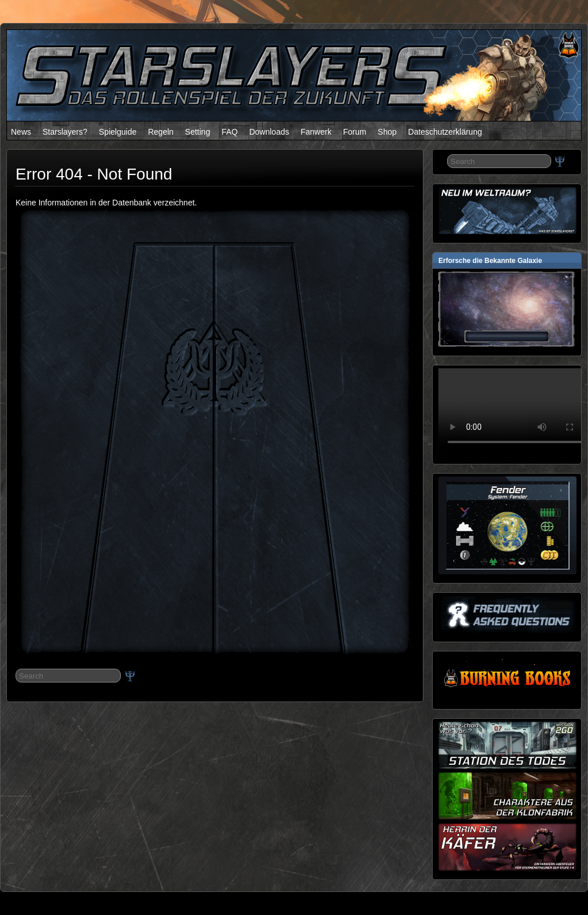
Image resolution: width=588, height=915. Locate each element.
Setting (198, 132)
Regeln (161, 132)
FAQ (230, 132)
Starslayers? (65, 132)
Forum (354, 132)
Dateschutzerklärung (445, 132)
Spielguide (118, 132)
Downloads (269, 132)
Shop (387, 132)
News (21, 132)
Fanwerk (316, 132)
